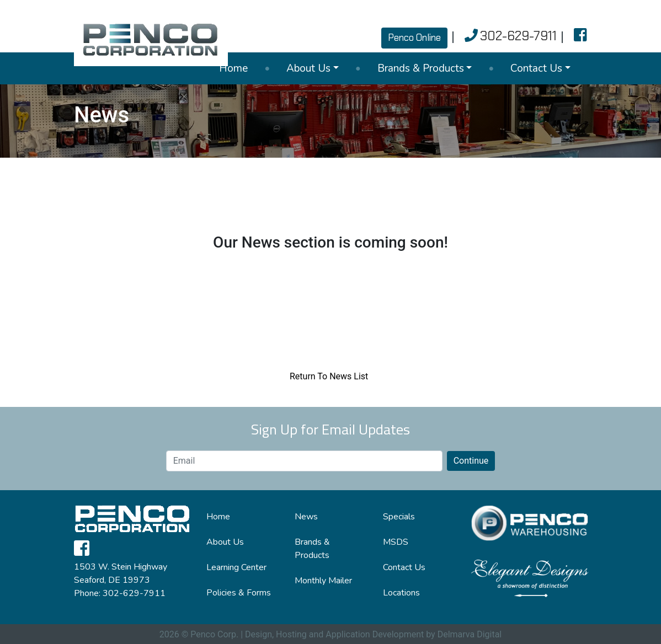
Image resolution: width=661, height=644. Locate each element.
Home (233, 68)
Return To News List (329, 376)
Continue (471, 461)
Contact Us (536, 68)
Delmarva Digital (470, 634)
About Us (308, 68)
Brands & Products (421, 68)
